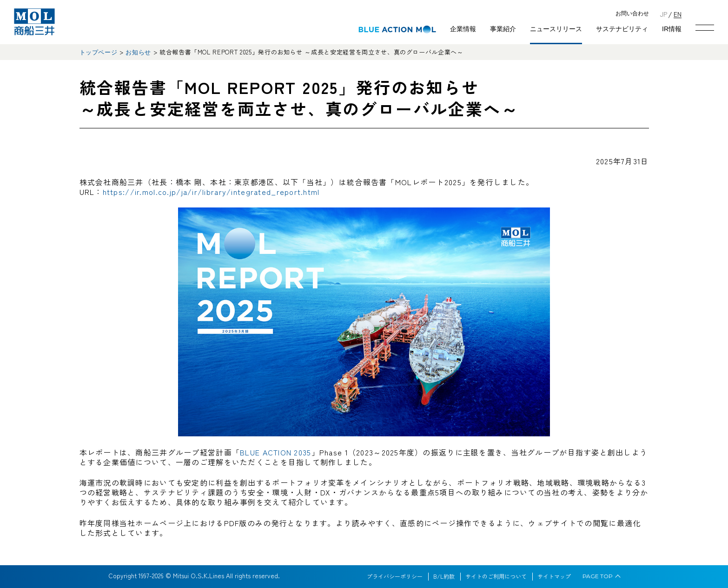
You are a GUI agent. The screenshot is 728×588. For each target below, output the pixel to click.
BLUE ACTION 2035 (275, 452)
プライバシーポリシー (395, 576)
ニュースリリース (556, 29)
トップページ (99, 52)
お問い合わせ (632, 14)
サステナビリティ (622, 29)
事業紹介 (503, 29)
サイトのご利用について (496, 576)
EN (678, 14)
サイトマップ (554, 576)
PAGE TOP (598, 576)
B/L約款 (444, 576)
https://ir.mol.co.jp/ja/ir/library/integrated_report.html (211, 192)
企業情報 (463, 29)
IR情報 (672, 29)
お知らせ (138, 52)
